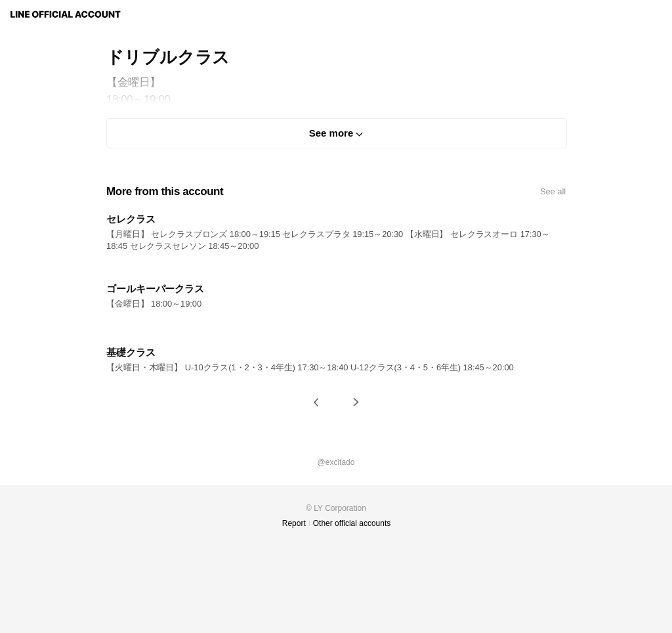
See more (331, 133)
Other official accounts (352, 523)
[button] (316, 402)
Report (294, 523)
